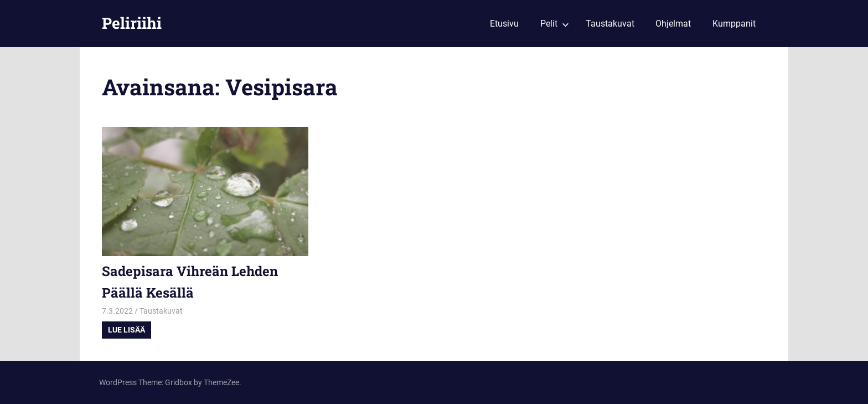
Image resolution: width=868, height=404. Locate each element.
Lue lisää (126, 330)
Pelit (555, 24)
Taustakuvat (610, 24)
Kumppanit (734, 24)
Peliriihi (132, 23)
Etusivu (504, 24)
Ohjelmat (673, 24)
